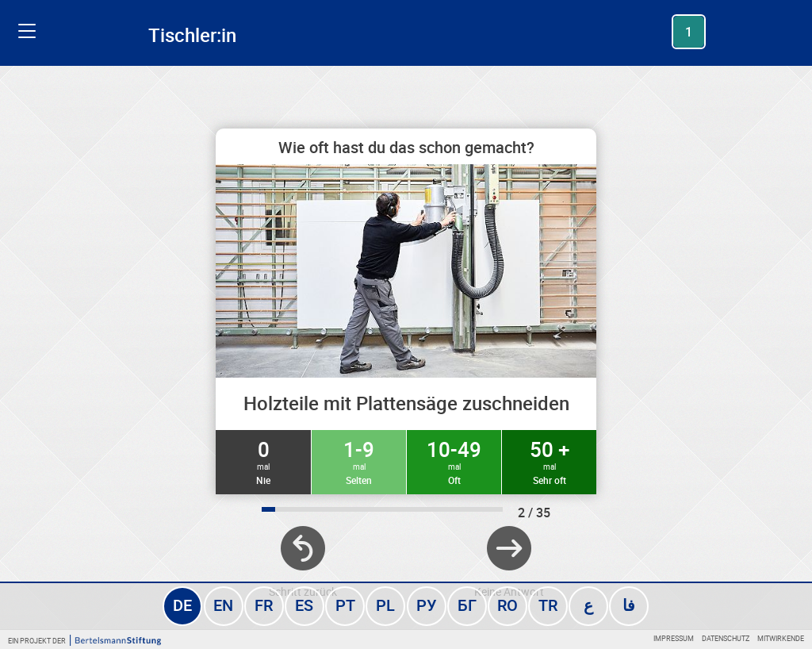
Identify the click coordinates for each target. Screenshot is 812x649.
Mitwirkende (781, 638)
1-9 (359, 461)
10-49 (454, 461)
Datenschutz (726, 638)
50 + (549, 461)
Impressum (674, 638)
